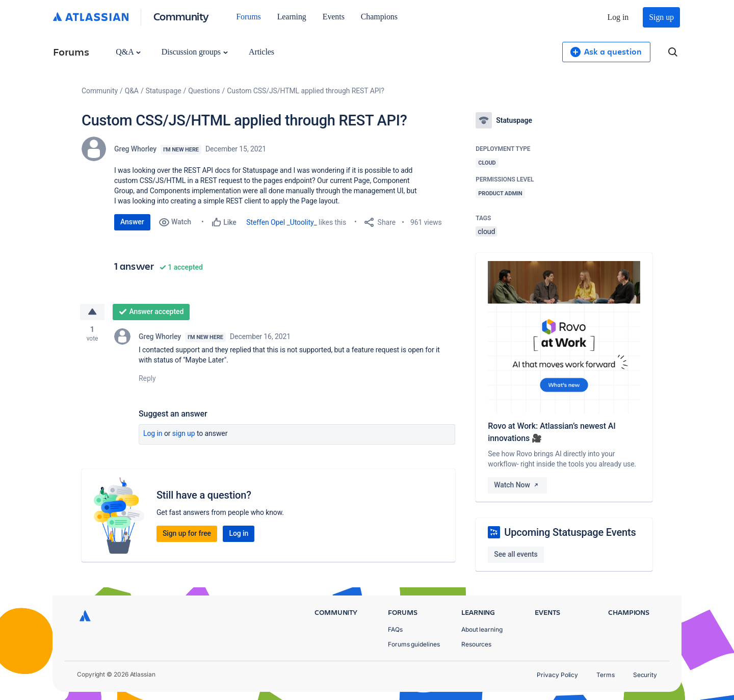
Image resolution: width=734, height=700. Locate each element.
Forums (248, 17)
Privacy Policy (557, 675)
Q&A (128, 52)
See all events (516, 554)
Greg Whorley (135, 149)
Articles (261, 52)
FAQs (395, 629)
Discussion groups (195, 52)
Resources (476, 644)
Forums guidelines (414, 644)
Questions (204, 91)
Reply (147, 378)
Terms (606, 675)
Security (645, 675)
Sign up (661, 17)
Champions (379, 17)
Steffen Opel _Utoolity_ (282, 222)
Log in (618, 17)
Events (334, 17)
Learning (292, 17)
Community (181, 16)
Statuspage (164, 91)
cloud (486, 231)
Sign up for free (187, 533)
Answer (132, 222)
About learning (482, 629)
